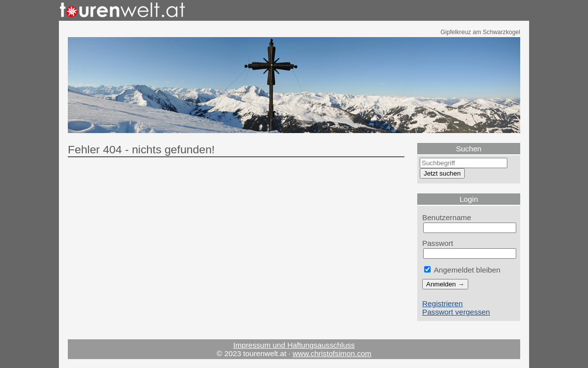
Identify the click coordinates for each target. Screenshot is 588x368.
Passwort (438, 243)
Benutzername (447, 217)
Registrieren (442, 303)
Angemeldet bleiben (462, 270)
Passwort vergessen (456, 312)
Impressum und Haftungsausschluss (294, 345)
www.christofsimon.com (332, 353)
